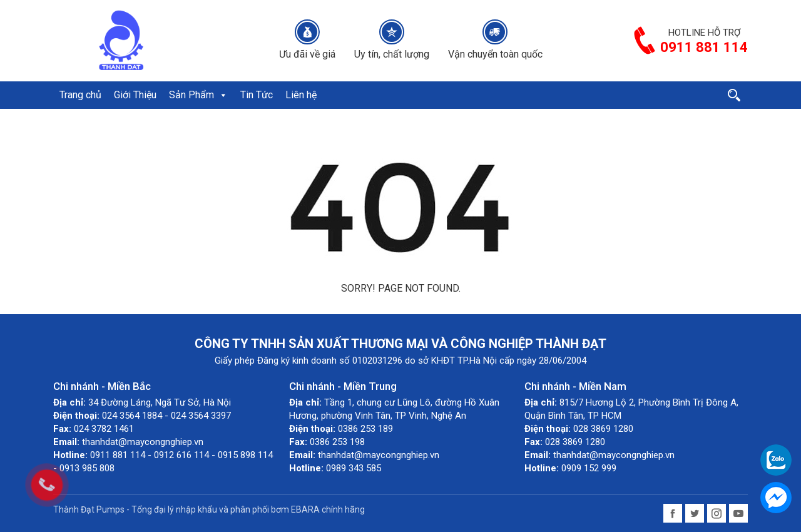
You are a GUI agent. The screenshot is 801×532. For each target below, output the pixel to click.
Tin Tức (257, 95)
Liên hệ (301, 95)
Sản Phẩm (198, 95)
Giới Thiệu (135, 95)
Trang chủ (80, 95)
